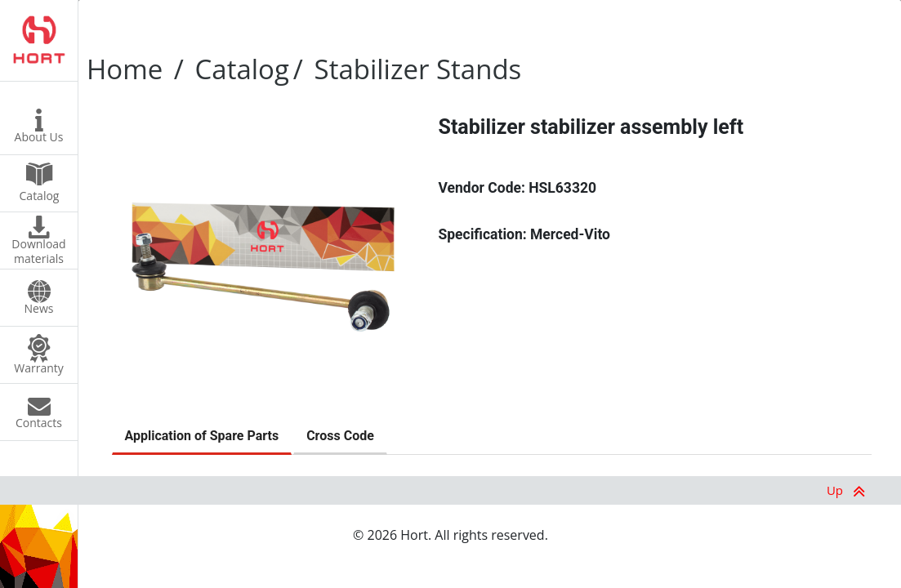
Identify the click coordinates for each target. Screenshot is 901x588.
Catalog (242, 69)
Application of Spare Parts (202, 436)
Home (125, 69)
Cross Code (340, 436)
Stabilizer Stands (418, 69)
